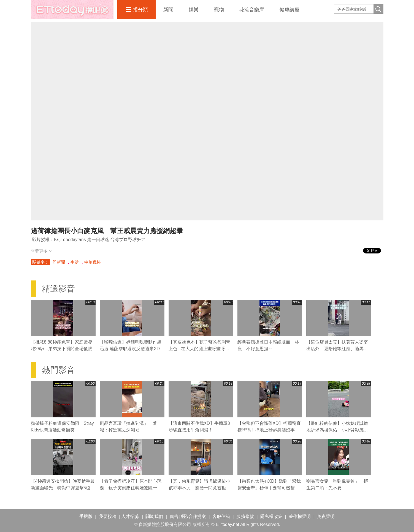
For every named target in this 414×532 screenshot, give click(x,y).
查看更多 (42, 251)
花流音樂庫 (252, 10)
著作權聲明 (300, 516)
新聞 (168, 10)
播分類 (140, 10)
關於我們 (154, 516)
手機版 (86, 516)
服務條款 (245, 516)
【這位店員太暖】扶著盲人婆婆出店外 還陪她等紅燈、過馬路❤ (337, 349)
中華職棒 (93, 262)
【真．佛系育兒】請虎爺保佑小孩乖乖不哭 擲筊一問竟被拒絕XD (199, 488)
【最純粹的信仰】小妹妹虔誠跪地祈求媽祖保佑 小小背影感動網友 (337, 430)
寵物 (219, 10)
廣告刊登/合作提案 (188, 516)
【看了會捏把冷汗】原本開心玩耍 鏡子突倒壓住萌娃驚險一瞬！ (131, 488)
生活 (75, 262)
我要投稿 (108, 516)
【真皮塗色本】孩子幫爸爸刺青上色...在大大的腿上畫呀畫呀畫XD (199, 349)
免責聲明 (326, 516)
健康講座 (289, 10)
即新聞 (59, 262)
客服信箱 (221, 516)
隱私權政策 (271, 516)
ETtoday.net (227, 524)
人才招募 (130, 516)
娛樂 (194, 10)
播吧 (72, 10)
